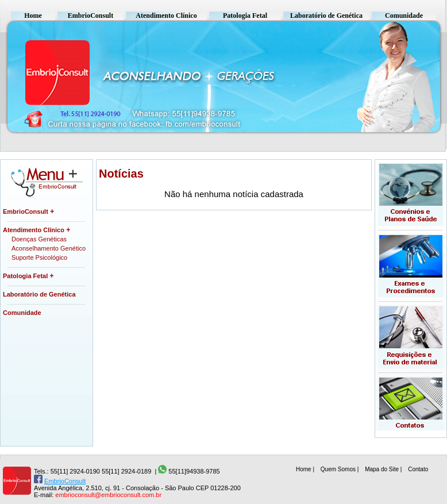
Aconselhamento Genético (49, 248)
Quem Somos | (340, 469)
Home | (306, 469)
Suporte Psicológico (39, 257)
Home (33, 16)
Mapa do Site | (384, 469)
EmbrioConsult (90, 16)
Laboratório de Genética (326, 16)
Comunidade (404, 16)
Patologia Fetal (245, 16)
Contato (418, 469)
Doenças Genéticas (39, 239)
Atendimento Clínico (166, 16)
